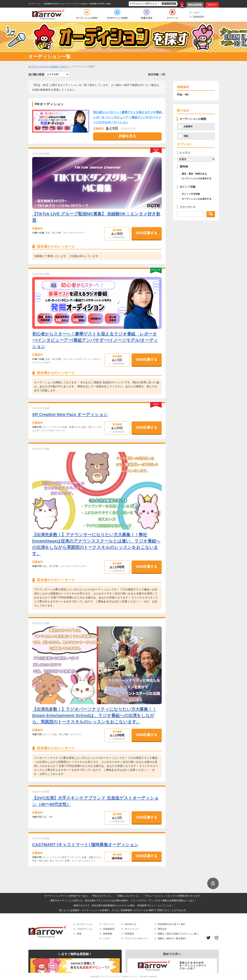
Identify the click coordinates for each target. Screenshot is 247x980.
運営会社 (162, 929)
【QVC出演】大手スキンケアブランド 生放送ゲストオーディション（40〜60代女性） (96, 801)
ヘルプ (196, 13)
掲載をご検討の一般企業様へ (173, 938)
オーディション (85, 924)
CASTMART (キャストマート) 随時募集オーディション (85, 845)
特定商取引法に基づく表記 (171, 924)
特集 (79, 934)
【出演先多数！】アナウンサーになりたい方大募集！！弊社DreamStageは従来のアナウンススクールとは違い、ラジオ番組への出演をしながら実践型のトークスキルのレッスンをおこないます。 (96, 544)
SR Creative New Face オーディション (70, 414)
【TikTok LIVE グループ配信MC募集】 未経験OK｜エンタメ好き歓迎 (96, 217)
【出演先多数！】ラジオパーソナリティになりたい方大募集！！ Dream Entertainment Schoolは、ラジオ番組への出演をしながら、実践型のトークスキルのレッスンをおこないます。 (94, 715)
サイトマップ (132, 929)
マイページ (109, 924)
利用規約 (129, 934)
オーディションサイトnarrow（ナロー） (120, 976)
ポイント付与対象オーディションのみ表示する (197, 196)
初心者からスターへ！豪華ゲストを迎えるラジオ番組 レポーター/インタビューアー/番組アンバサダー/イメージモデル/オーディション (129, 117)
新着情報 (108, 934)
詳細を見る (127, 136)
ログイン (212, 5)
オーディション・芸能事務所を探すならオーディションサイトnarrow (58, 4)
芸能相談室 (198, 17)
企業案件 (188, 127)
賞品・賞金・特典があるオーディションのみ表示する (197, 176)
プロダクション (85, 929)
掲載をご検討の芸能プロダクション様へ (178, 934)
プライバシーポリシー (136, 938)
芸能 (186, 136)
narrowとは (131, 924)
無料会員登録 (195, 5)
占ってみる (169, 4)
